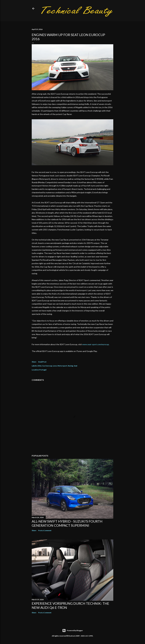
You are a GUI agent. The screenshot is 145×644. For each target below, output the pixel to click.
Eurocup (49, 366)
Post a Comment (45, 530)
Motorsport (62, 366)
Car (43, 366)
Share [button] (34, 362)
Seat (76, 366)
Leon (55, 366)
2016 (39, 366)
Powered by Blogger (73, 631)
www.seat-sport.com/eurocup (96, 344)
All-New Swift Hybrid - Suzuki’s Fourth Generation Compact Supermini (67, 523)
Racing (70, 366)
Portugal (43, 370)
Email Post (42, 362)
